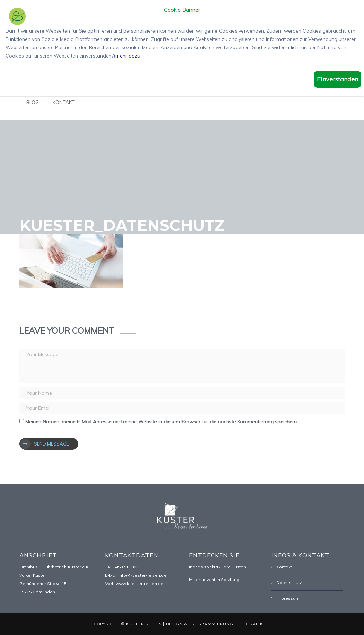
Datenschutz (289, 583)
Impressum (288, 598)
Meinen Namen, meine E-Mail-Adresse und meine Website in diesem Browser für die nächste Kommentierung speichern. (162, 422)
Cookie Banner (182, 10)
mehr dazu (128, 56)
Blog (33, 102)
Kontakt (64, 102)
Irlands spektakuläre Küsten (217, 567)
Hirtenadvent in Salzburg (214, 579)
